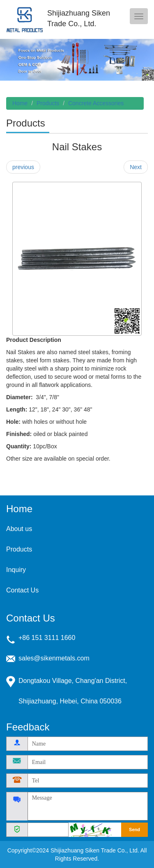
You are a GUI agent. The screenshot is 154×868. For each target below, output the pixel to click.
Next (136, 167)
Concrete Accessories (96, 103)
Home (20, 103)
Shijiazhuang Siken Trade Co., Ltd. (25, 19)
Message (88, 806)
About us (19, 529)
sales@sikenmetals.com (54, 658)
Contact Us (22, 590)
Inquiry (16, 570)
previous (23, 167)
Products (48, 103)
